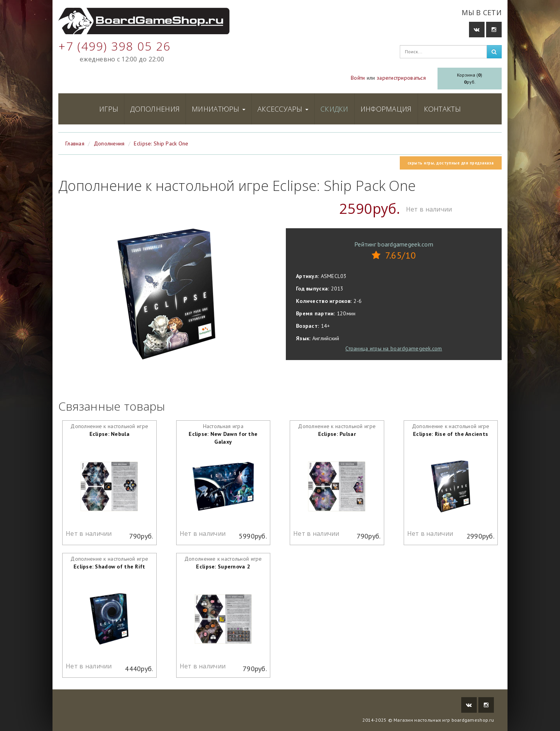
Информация (386, 109)
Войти (358, 78)
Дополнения (155, 109)
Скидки (334, 109)
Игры (109, 109)
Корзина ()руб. (470, 78)
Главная (75, 143)
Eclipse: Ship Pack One (161, 143)
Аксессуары (283, 109)
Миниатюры (219, 109)
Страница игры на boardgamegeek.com (394, 348)
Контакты (442, 109)
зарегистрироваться (401, 78)
